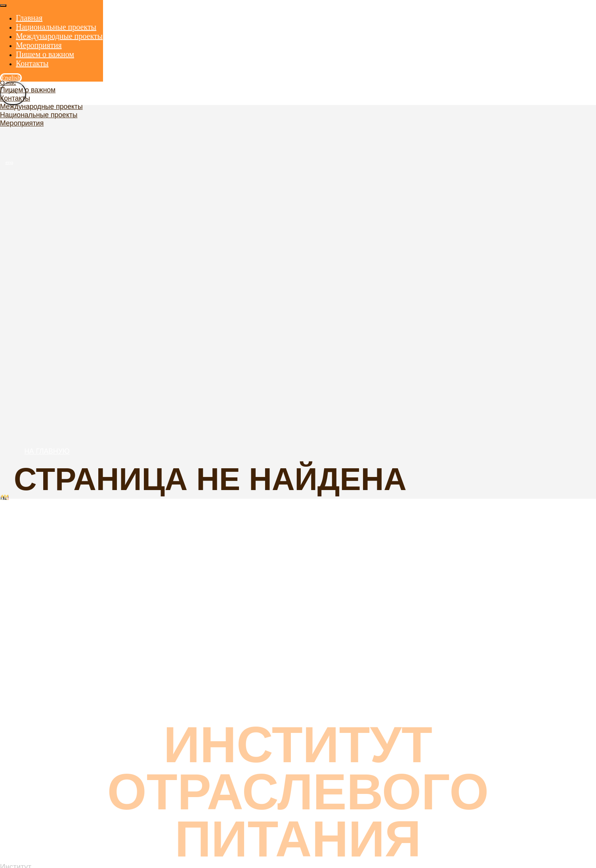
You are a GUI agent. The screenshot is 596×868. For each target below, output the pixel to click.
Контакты (15, 98)
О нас (8, 83)
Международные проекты (41, 107)
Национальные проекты (39, 115)
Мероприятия (22, 123)
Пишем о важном (28, 90)
